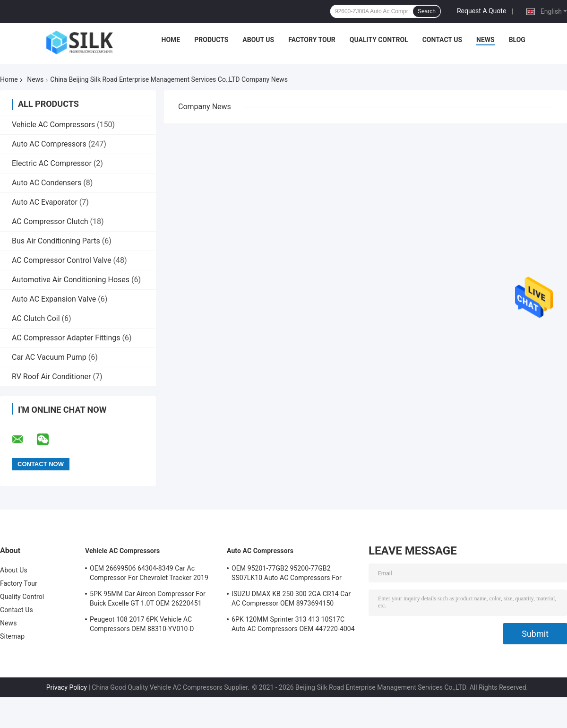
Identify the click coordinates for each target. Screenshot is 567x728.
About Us (258, 40)
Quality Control (379, 40)
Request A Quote (481, 11)
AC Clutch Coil (36, 318)
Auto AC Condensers (47, 183)
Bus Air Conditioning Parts (56, 241)
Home (171, 40)
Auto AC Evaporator (45, 202)
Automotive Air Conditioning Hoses (71, 280)
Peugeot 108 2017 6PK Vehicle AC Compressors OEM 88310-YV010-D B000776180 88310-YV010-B (142, 625)
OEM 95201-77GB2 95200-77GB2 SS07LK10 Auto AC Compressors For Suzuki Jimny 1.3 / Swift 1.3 (287, 574)
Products (211, 40)
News (485, 40)
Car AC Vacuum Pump (49, 357)
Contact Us (442, 40)
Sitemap (12, 636)
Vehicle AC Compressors (53, 125)
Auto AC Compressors (49, 144)
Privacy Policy (67, 687)
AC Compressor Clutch (50, 221)
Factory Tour (312, 40)
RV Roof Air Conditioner (52, 377)
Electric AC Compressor (52, 163)
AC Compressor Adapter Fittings (66, 338)
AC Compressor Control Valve (62, 260)
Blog (517, 40)
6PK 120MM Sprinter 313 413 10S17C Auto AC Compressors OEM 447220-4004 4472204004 (293, 625)
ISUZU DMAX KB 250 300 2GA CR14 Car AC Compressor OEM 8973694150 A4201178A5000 (291, 600)
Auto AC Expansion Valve (54, 299)
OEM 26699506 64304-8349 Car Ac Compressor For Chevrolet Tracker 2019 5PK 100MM (149, 574)
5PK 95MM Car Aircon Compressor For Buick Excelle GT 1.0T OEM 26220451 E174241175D (148, 600)
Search (427, 11)
